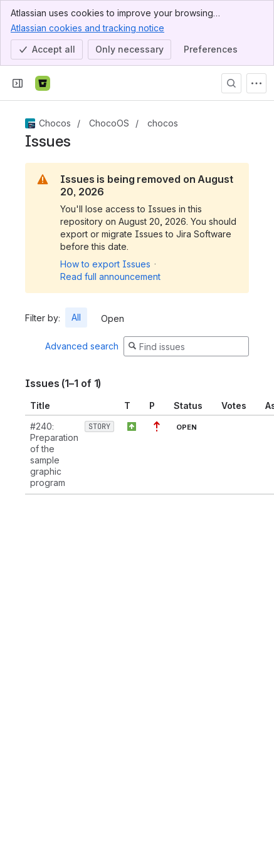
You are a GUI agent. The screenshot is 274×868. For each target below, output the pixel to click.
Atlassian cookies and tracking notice (87, 28)
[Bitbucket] (43, 83)
